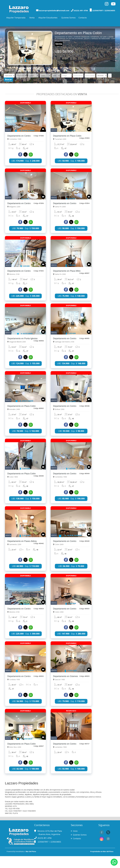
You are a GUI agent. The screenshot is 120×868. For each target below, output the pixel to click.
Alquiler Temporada (16, 18)
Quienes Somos (68, 18)
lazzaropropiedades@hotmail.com (54, 10)
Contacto (83, 18)
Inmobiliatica (20, 851)
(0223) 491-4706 (45, 838)
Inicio (75, 831)
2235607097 (43, 842)
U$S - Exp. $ (25, 163)
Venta (32, 18)
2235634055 (56, 842)
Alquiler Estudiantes (48, 18)
